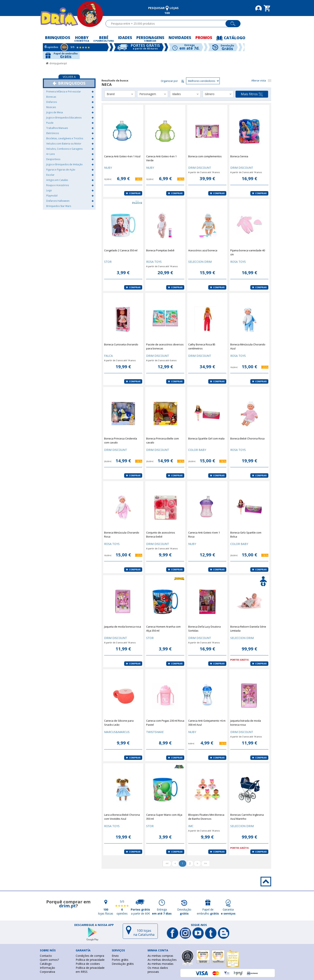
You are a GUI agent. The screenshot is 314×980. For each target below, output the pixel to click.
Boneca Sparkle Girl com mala (206, 438)
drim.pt (67, 906)
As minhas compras (160, 956)
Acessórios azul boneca (203, 250)
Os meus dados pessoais (158, 970)
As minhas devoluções (162, 960)
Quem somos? (49, 960)
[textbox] (167, 24)
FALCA (108, 356)
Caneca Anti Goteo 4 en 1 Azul (122, 156)
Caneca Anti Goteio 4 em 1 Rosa (204, 535)
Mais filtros (252, 94)
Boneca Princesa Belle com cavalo (163, 440)
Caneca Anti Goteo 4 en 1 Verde (161, 158)
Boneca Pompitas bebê (160, 250)
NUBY (108, 168)
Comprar (133, 193)
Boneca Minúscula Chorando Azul (248, 346)
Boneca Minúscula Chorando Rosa (122, 535)
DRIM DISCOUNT (200, 168)
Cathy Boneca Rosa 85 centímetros (202, 346)
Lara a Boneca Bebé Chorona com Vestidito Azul (122, 817)
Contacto (46, 956)
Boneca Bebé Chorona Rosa (247, 438)
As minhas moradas (161, 964)
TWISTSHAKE (155, 732)
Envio (115, 956)
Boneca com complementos (205, 156)
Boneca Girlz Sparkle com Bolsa (246, 535)
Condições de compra (90, 956)
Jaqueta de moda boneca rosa (123, 627)
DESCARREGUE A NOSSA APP (94, 925)
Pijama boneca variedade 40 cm (248, 252)
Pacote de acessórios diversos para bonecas (165, 346)
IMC (191, 826)
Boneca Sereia (239, 156)
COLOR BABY (197, 450)
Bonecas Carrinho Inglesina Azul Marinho (247, 817)
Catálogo (46, 964)
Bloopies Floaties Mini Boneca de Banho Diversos (206, 817)
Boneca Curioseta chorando (121, 344)
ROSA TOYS (154, 262)
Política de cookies (88, 964)
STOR (108, 262)
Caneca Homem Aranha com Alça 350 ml (163, 629)
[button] (93, 92)
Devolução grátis (123, 964)
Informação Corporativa (47, 970)
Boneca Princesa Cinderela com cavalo (121, 440)
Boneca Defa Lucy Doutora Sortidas (204, 629)
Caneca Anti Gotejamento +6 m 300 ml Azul (207, 723)
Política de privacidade (90, 960)
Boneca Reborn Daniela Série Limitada (248, 629)
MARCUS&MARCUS (117, 732)
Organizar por (169, 81)
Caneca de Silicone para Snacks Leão (119, 723)
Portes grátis (120, 960)
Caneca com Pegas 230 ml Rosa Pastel (165, 723)
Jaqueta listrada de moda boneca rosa (246, 723)
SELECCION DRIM (200, 262)
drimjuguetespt (58, 63)
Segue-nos (199, 925)
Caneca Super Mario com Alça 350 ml (164, 817)
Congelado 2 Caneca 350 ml (121, 250)
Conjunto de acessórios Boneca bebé (161, 535)
